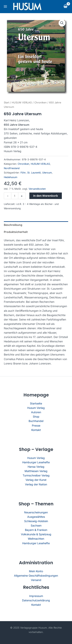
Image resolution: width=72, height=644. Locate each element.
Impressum (36, 596)
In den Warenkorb (46, 196)
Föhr (23, 173)
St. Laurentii (34, 173)
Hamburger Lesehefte (36, 462)
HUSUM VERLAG (22, 103)
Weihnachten (36, 539)
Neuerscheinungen (36, 512)
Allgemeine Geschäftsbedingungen (36, 576)
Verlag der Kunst (36, 480)
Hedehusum (11, 177)
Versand (36, 580)
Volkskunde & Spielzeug (36, 534)
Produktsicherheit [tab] (16, 232)
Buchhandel (36, 421)
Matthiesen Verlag (36, 471)
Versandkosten (37, 189)
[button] (62, 23)
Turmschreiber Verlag (36, 475)
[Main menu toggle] (5, 6)
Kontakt (36, 430)
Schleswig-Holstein (36, 521)
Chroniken (41, 103)
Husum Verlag (36, 408)
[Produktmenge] (15, 196)
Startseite (36, 403)
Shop (36, 417)
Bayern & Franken (36, 530)
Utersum (47, 173)
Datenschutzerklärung (36, 600)
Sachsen (36, 525)
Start (7, 103)
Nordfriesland (12, 168)
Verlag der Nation (36, 484)
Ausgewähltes (36, 517)
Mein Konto (36, 571)
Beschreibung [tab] (13, 225)
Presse (36, 425)
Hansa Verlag (36, 467)
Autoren (36, 412)
